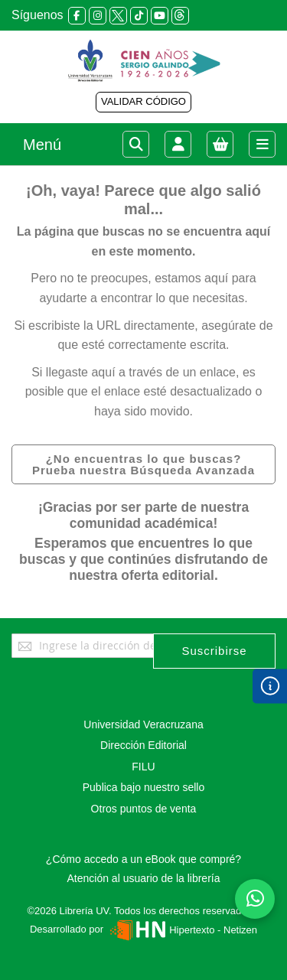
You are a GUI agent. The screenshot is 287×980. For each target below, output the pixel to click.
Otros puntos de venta (144, 809)
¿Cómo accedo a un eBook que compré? (143, 859)
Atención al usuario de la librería (143, 878)
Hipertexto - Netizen (182, 930)
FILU (143, 767)
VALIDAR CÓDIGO (143, 101)
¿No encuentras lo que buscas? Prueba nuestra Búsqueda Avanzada (143, 464)
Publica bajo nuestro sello (144, 787)
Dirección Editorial (143, 745)
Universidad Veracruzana (143, 724)
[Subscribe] (214, 651)
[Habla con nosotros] (255, 899)
